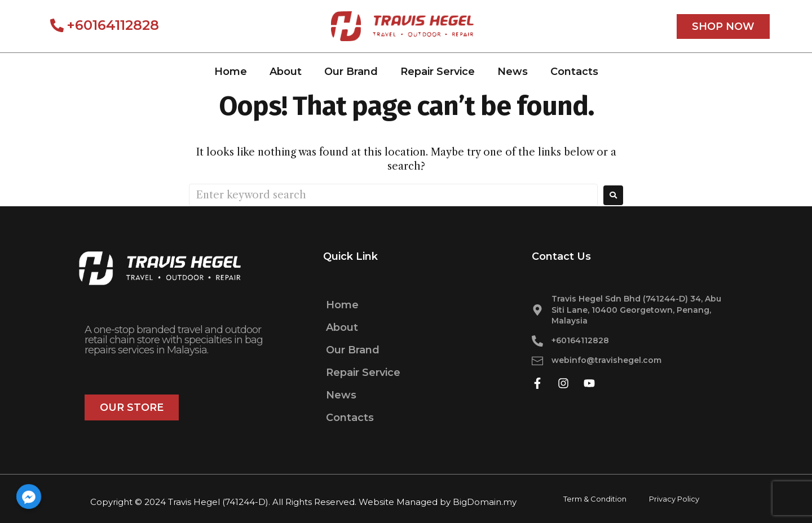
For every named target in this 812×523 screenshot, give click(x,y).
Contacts (574, 72)
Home (231, 72)
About (286, 72)
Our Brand (351, 72)
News (513, 72)
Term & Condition (595, 499)
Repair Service (438, 72)
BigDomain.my (485, 502)
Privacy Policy (674, 499)
